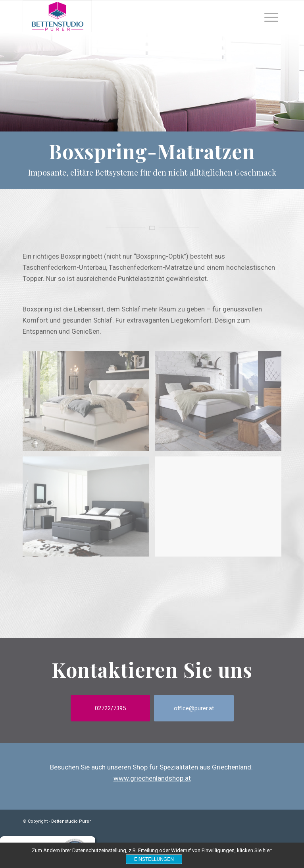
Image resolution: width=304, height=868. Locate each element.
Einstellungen (154, 859)
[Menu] (271, 16)
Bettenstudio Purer (71, 821)
